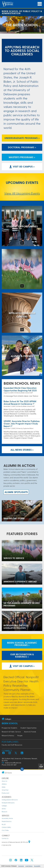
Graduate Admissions (8, 803)
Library (4, 809)
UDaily (4, 787)
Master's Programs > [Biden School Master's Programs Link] (22, 157)
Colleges (4, 806)
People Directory (7, 821)
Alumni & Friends (30, 732)
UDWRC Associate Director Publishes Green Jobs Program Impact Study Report (22, 424)
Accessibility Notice (7, 818)
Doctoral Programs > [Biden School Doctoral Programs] (22, 147)
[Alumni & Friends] (22, 356)
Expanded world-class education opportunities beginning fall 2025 (20, 389)
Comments (21, 866)
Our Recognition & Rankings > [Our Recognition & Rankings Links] (22, 655)
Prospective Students (9, 728)
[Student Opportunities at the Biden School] (22, 226)
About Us (4, 781)
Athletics (4, 784)
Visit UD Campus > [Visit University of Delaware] (22, 166)
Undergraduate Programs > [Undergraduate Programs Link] (22, 138)
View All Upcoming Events (22, 193)
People (20, 735)
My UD (4, 824)
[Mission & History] (22, 269)
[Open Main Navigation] (40, 4)
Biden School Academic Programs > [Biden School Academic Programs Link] (22, 644)
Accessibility (37, 866)
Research (4, 812)
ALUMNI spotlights (16, 492)
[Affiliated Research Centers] (22, 313)
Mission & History (8, 735)
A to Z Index (5, 830)
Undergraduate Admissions (10, 800)
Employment (6, 793)
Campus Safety (6, 827)
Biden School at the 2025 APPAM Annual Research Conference (20, 403)
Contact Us (5, 838)
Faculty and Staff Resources (12, 745)
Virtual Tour (5, 790)
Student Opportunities (28, 728)
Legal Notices (29, 866)
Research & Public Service (11, 732)
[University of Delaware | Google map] (29, 842)
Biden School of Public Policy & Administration (22, 12)
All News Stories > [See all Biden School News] (22, 450)
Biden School (10, 723)
